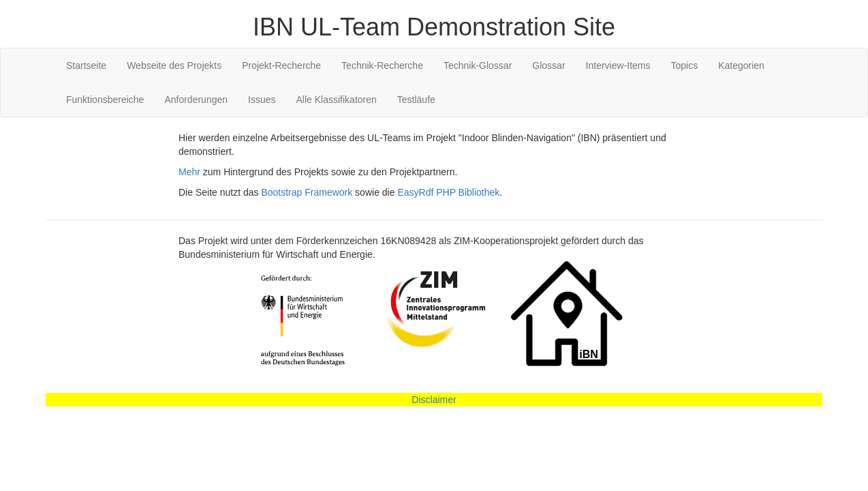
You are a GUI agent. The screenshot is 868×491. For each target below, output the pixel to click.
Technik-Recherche (382, 65)
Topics (684, 65)
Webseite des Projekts (174, 65)
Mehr (189, 172)
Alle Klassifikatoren (337, 100)
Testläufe (416, 100)
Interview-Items (618, 65)
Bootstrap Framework (307, 192)
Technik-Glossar (478, 65)
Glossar (548, 65)
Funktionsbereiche (105, 100)
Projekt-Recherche (281, 65)
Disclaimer (434, 400)
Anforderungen (196, 100)
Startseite (86, 65)
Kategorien (741, 65)
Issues (262, 100)
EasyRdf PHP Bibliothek (448, 192)
